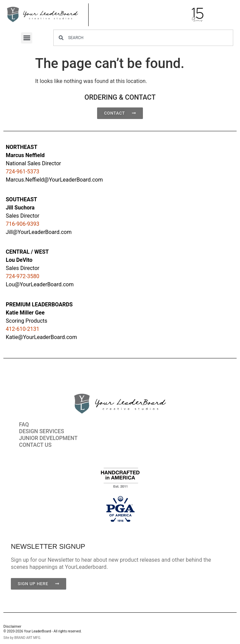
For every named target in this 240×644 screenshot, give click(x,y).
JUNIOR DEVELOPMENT (48, 438)
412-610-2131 (23, 329)
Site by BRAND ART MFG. (22, 638)
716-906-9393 (23, 224)
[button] (27, 38)
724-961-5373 (23, 172)
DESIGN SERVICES (42, 431)
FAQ (24, 425)
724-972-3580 (23, 276)
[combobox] (143, 38)
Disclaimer (12, 626)
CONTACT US (35, 445)
